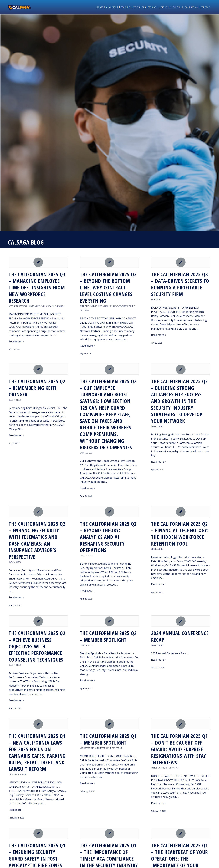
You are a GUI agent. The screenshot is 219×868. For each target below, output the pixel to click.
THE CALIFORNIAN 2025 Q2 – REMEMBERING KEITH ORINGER (37, 388)
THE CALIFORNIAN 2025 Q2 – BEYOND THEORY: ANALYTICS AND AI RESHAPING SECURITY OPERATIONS (108, 537)
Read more (17, 341)
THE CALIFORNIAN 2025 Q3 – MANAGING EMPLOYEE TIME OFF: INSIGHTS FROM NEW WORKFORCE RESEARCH (37, 287)
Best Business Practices (17, 306)
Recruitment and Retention (121, 306)
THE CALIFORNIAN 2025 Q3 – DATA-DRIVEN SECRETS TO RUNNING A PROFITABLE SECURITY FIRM (180, 284)
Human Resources (33, 306)
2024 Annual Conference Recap (180, 636)
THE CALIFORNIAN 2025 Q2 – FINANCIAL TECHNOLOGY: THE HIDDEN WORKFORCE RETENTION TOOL (180, 534)
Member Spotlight (87, 748)
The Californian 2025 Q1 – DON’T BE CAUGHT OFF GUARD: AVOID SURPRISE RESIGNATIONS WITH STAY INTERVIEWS (180, 749)
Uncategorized (15, 400)
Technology (46, 306)
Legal (11, 774)
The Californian (58, 306)
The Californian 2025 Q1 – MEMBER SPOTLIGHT (108, 739)
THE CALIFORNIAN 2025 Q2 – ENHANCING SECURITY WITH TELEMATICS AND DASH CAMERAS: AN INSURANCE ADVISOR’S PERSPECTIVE (37, 540)
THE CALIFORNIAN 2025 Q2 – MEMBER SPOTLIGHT (108, 636)
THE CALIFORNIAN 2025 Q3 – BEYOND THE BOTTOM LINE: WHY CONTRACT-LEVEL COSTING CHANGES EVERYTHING (108, 287)
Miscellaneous (103, 306)
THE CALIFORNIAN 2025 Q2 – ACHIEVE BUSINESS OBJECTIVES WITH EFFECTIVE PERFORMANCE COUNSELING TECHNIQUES (37, 646)
